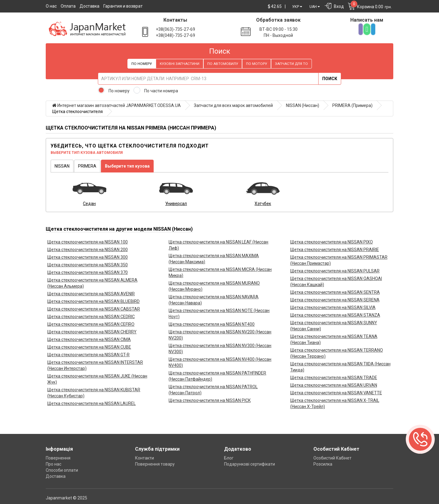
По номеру (142, 64)
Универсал (176, 204)
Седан (89, 204)
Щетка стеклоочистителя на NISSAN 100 (87, 242)
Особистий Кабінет (332, 458)
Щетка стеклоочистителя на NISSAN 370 (87, 272)
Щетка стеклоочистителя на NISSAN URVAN (334, 385)
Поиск (330, 79)
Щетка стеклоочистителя (77, 112)
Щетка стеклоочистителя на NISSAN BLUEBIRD (93, 301)
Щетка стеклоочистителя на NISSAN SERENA (335, 300)
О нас (51, 6)
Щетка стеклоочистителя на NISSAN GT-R (88, 355)
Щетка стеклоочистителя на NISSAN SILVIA (333, 307)
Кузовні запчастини (180, 64)
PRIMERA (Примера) (352, 105)
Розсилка (323, 464)
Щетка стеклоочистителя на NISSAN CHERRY (92, 332)
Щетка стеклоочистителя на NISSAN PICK (210, 400)
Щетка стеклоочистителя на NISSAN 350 (87, 265)
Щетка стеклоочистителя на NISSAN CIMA (89, 339)
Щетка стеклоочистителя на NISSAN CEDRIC (91, 317)
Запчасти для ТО (291, 64)
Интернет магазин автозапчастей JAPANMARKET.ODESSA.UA (116, 105)
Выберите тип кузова (127, 166)
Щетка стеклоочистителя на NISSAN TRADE (334, 378)
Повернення (58, 458)
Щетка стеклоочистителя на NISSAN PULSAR (335, 271)
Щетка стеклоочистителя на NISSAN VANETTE (336, 393)
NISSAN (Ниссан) (303, 105)
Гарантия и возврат (123, 6)
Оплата (68, 6)
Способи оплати (62, 470)
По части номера (161, 91)
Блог (229, 458)
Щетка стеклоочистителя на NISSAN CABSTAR (94, 309)
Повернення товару (155, 464)
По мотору (257, 64)
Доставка (89, 6)
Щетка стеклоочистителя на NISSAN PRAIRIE (335, 250)
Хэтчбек (263, 204)
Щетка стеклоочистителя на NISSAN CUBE (89, 347)
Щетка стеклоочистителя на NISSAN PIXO (332, 242)
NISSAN (62, 166)
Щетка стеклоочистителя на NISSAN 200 (87, 250)
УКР (297, 7)
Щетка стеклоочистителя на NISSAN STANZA (335, 315)
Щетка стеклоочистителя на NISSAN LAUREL (91, 403)
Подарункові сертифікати (250, 464)
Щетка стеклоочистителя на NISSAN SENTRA (335, 292)
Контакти (145, 458)
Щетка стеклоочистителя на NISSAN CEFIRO (91, 324)
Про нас (54, 464)
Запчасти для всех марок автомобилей (233, 105)
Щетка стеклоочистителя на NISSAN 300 (87, 257)
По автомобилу (223, 64)
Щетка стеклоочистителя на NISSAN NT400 (212, 324)
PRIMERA (87, 166)
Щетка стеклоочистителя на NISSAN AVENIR (91, 294)
